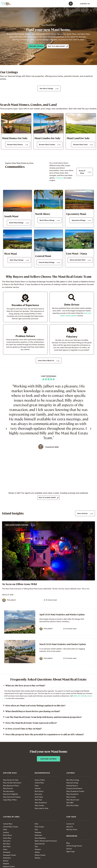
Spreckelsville (40, 844)
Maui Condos (39, 806)
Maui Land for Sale (41, 809)
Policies (69, 849)
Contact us (60, 178)
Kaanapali (7, 852)
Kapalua (6, 864)
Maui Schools (8, 789)
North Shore (39, 791)
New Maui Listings (73, 780)
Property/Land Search (74, 789)
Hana (37, 786)
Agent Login (71, 852)
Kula (36, 830)
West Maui (38, 800)
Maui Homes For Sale (11, 780)
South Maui (39, 797)
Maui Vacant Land (73, 800)
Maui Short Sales (72, 806)
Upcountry (38, 794)
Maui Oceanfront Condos (75, 791)
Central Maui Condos (11, 827)
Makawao (38, 835)
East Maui (7, 844)
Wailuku (38, 858)
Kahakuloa (7, 858)
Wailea (37, 852)
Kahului (6, 861)
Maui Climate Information (12, 783)
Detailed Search (72, 786)
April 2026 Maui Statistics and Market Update (62, 614)
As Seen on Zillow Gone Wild (19, 584)
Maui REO (70, 803)
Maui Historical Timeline (12, 797)
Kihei (36, 824)
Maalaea (38, 833)
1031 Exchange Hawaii (74, 846)
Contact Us (70, 824)
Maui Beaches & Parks (11, 786)
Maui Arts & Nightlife (10, 794)
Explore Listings (48, 759)
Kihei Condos (39, 827)
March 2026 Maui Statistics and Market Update (63, 644)
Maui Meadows (40, 838)
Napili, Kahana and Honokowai (46, 841)
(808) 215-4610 (79, 696)
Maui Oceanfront (41, 803)
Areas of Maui (40, 780)
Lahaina (38, 789)
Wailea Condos (40, 855)
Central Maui (39, 783)
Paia (36, 847)
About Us (70, 827)
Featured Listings (72, 783)
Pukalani (38, 850)
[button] (48, 4)
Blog (68, 843)
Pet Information (9, 791)
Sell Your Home (72, 830)
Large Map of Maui (10, 800)
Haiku (5, 850)
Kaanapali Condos (10, 855)
